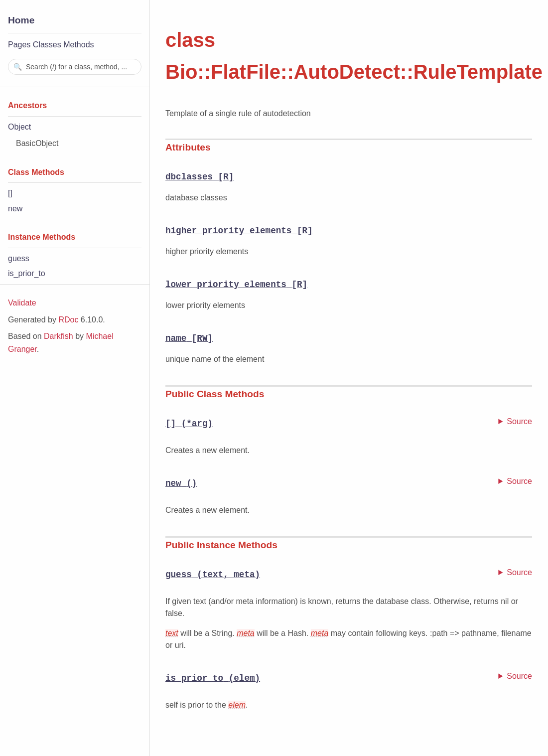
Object (19, 127)
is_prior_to (27, 273)
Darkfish (59, 336)
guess (19, 258)
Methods (78, 45)
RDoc (68, 320)
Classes (47, 45)
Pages (19, 45)
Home (21, 20)
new (15, 209)
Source (519, 421)
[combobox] (75, 67)
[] (10, 193)
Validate (22, 303)
